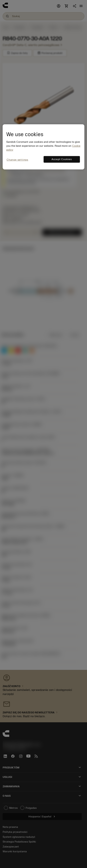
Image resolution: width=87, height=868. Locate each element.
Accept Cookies (62, 159)
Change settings (17, 160)
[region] (43, 147)
